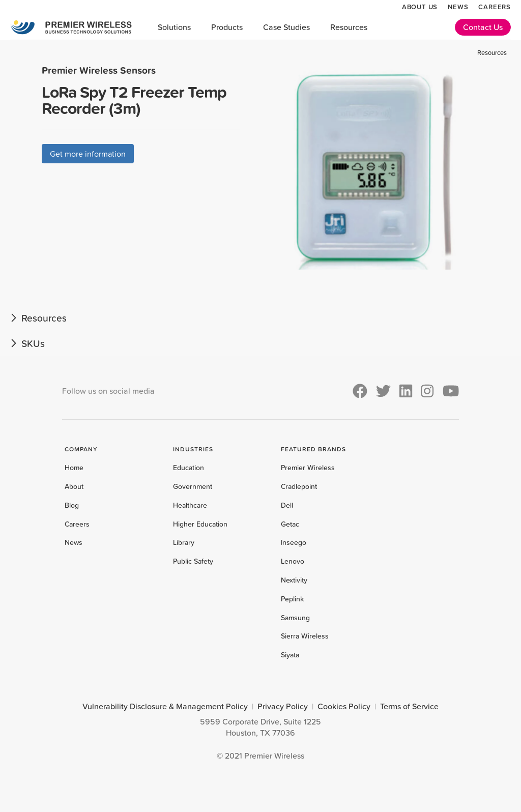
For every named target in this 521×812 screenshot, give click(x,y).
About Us (420, 7)
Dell (287, 505)
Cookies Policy (344, 706)
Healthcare (190, 505)
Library (184, 542)
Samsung (295, 618)
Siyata (290, 655)
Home (74, 468)
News (458, 7)
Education (189, 468)
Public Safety (193, 561)
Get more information (88, 154)
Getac (290, 524)
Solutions (174, 27)
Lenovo (293, 561)
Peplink (292, 599)
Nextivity (294, 580)
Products (227, 27)
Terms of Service (409, 706)
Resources (349, 27)
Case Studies (286, 27)
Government (193, 486)
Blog (72, 505)
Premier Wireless (308, 468)
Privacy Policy (283, 706)
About (74, 486)
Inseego (294, 542)
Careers (495, 7)
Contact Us (483, 27)
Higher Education (200, 524)
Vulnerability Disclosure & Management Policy (165, 706)
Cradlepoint (299, 486)
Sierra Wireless (305, 636)
